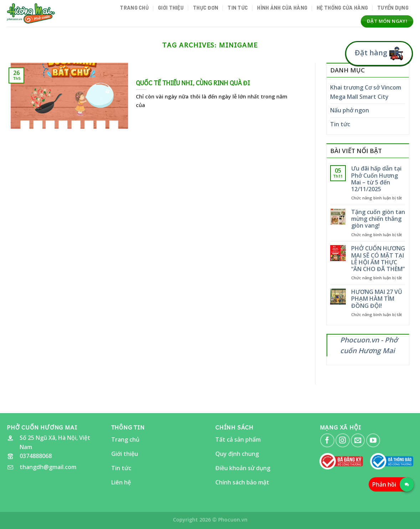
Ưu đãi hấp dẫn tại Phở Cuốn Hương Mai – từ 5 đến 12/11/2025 (376, 179)
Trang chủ (134, 8)
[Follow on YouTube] (373, 440)
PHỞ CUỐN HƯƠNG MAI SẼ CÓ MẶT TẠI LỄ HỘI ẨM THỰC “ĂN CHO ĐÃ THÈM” (378, 259)
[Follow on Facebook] (327, 440)
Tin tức (238, 8)
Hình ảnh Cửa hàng (282, 8)
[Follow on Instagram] (342, 440)
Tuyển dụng (393, 8)
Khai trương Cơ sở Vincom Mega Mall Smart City (366, 92)
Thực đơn (206, 8)
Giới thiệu (171, 8)
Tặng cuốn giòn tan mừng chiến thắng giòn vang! (378, 219)
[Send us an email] (358, 440)
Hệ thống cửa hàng (342, 8)
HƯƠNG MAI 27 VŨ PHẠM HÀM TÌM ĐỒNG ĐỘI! (377, 299)
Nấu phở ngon (350, 110)
